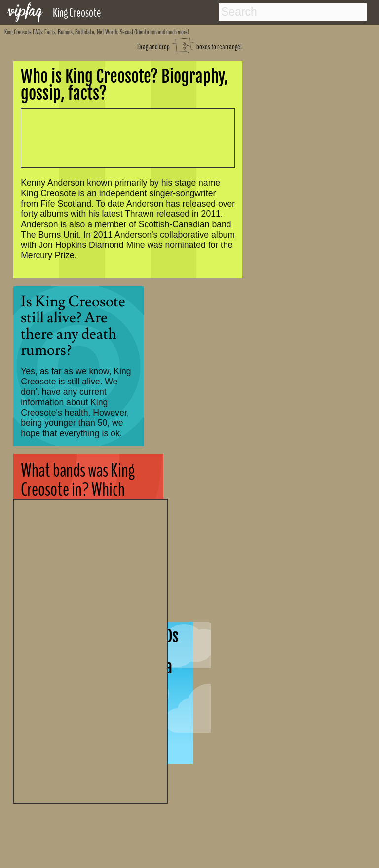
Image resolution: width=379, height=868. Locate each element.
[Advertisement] (90, 650)
